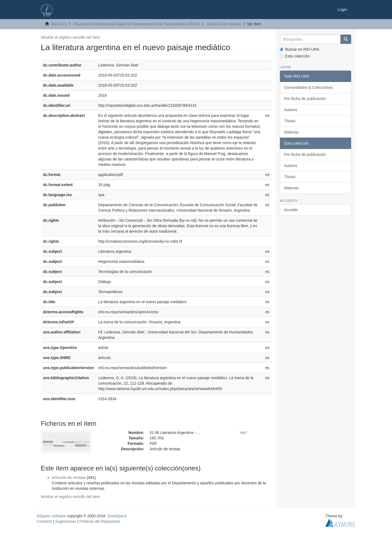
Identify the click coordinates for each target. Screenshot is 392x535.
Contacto (44, 521)
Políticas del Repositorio (100, 521)
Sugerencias (66, 521)
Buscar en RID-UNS (300, 49)
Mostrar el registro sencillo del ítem (70, 37)
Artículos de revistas (224, 24)
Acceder (291, 210)
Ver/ (243, 433)
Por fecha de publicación (305, 99)
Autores (291, 110)
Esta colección (295, 56)
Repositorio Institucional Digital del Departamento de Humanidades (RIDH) (137, 24)
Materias (292, 132)
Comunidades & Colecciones (309, 87)
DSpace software (51, 516)
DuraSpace (117, 516)
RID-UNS (59, 24)
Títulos (290, 121)
